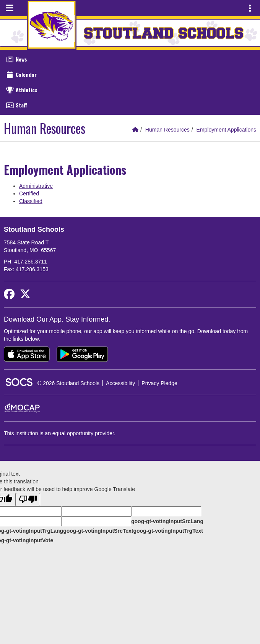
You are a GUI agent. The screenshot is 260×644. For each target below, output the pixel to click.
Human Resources (167, 130)
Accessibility (120, 383)
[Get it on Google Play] (82, 354)
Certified (29, 194)
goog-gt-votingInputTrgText (168, 531)
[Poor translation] (28, 500)
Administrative (36, 186)
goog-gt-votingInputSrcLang (167, 521)
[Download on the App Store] (27, 354)
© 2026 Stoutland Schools (68, 383)
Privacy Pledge (159, 383)
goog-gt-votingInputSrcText (98, 531)
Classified (31, 201)
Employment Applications (226, 130)
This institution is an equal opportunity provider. (60, 433)
